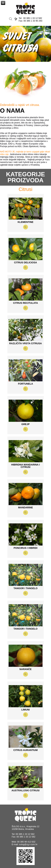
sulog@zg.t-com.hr (28, 844)
